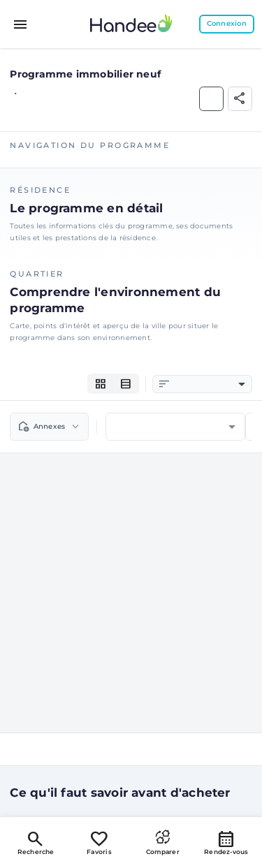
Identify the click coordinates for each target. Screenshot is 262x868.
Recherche (36, 842)
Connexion (227, 23)
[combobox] (209, 384)
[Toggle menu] (21, 24)
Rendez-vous (226, 842)
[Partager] (240, 99)
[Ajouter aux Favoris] (211, 99)
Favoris (99, 842)
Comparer (163, 842)
